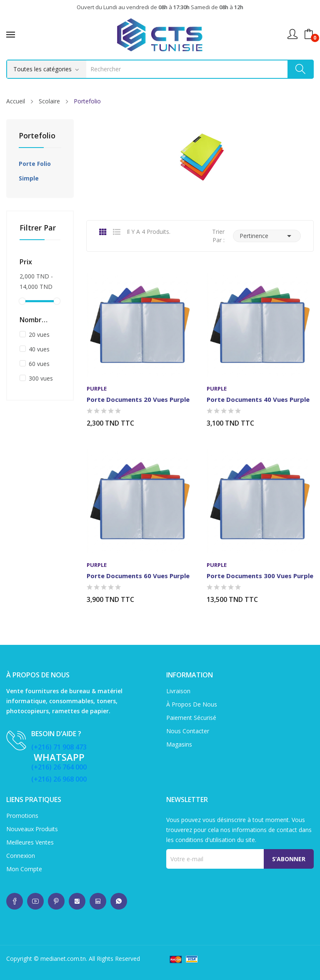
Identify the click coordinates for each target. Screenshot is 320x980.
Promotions (22, 816)
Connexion (21, 856)
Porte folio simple (35, 171)
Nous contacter (188, 731)
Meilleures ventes (30, 842)
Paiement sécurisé (191, 718)
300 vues (41, 378)
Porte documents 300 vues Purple (260, 576)
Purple (97, 389)
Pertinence (267, 236)
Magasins (179, 744)
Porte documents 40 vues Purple (258, 399)
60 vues (39, 364)
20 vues (39, 335)
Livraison (178, 691)
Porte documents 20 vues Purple (138, 399)
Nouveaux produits (32, 829)
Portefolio (37, 136)
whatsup (15, 901)
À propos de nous (192, 704)
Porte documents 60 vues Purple (138, 576)
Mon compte (24, 869)
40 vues (39, 349)
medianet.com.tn (63, 959)
